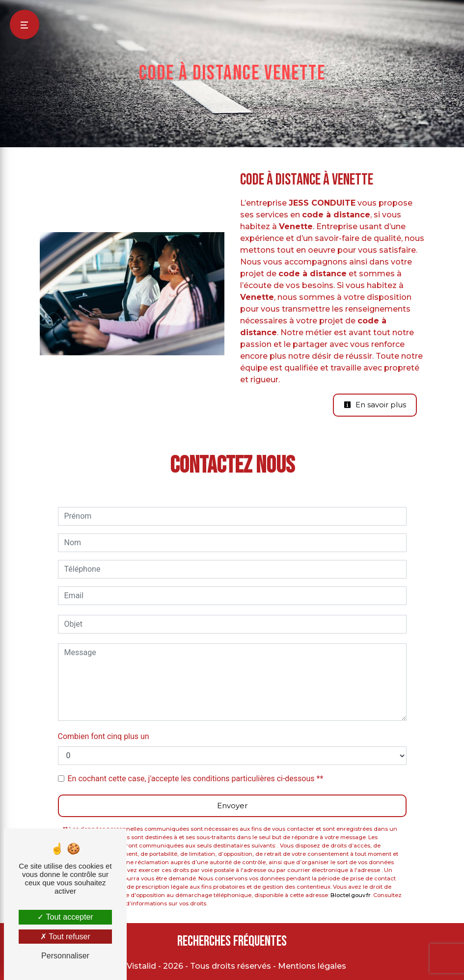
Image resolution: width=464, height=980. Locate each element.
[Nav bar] (25, 25)
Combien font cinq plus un (104, 736)
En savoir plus (375, 405)
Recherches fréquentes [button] (232, 941)
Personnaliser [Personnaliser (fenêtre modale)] (65, 956)
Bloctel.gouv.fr (351, 895)
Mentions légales (311, 966)
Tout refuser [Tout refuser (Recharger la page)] (65, 937)
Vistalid (141, 966)
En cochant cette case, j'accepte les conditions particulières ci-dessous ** (196, 779)
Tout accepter (65, 917)
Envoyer (232, 806)
